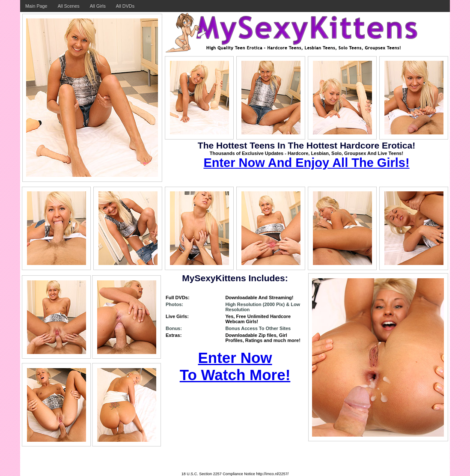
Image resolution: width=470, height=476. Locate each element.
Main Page (36, 6)
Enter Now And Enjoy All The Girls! (306, 163)
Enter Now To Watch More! (235, 366)
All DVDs (125, 6)
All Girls (98, 6)
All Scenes (69, 6)
